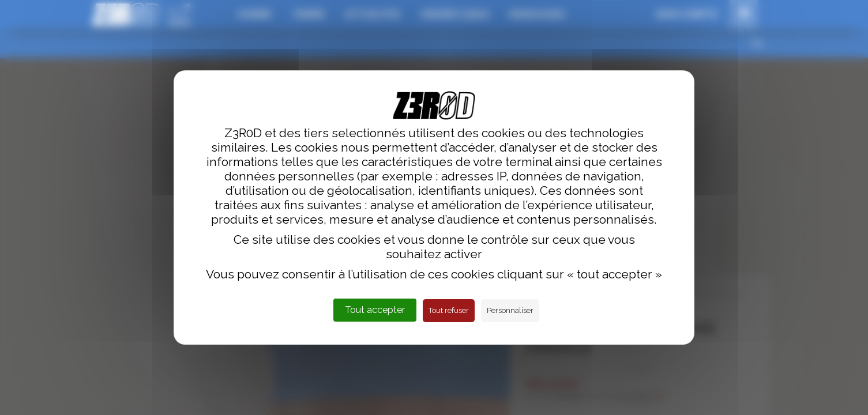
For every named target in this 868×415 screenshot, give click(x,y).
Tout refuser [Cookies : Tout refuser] (449, 310)
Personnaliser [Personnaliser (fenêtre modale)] (510, 310)
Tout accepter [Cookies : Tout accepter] (375, 310)
